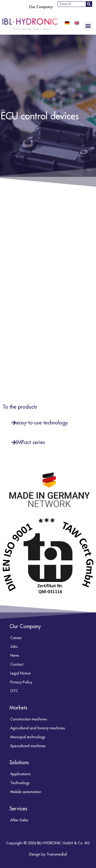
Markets (18, 708)
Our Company (41, 7)
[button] (88, 26)
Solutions (19, 763)
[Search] (89, 4)
